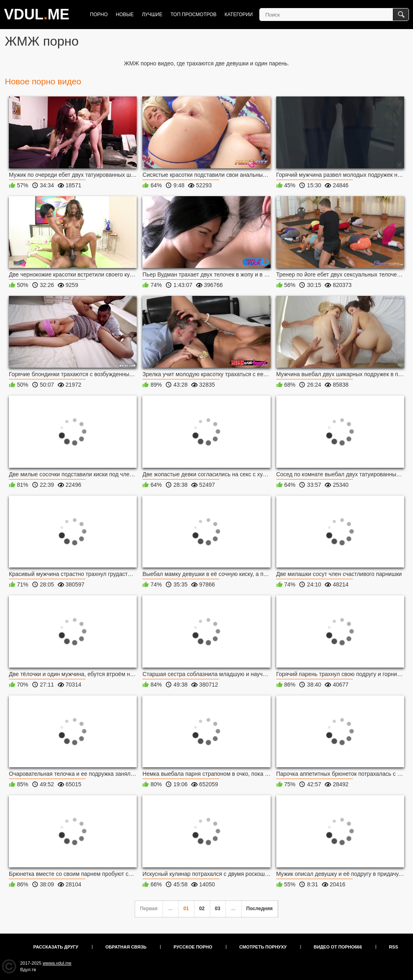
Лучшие (152, 15)
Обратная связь (126, 947)
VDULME (37, 14)
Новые (125, 15)
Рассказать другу (56, 947)
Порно (99, 15)
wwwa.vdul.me (57, 963)
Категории (239, 15)
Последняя (260, 909)
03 (218, 909)
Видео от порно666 (338, 947)
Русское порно (193, 947)
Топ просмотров (194, 15)
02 (202, 909)
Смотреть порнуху (263, 947)
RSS (393, 947)
